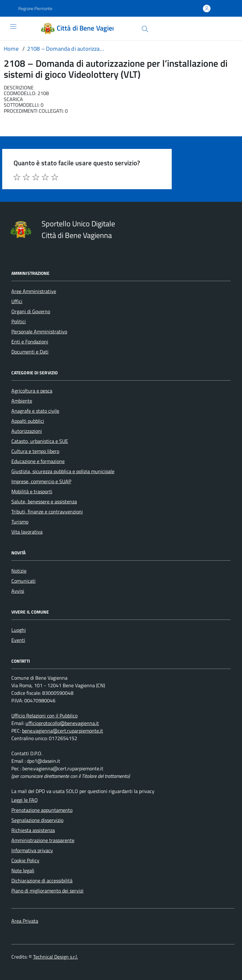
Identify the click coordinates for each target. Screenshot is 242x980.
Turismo (20, 522)
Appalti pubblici (28, 421)
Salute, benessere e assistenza (44, 501)
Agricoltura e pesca (32, 391)
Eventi (18, 640)
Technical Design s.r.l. (55, 957)
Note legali (23, 870)
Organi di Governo (31, 311)
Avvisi (18, 591)
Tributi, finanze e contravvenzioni (47, 512)
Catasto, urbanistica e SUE (40, 441)
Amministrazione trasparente (43, 840)
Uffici (17, 301)
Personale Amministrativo (39, 331)
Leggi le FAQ (25, 800)
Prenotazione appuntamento (42, 810)
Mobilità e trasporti (32, 491)
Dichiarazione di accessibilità (42, 881)
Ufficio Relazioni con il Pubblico (44, 716)
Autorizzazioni (27, 431)
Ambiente (22, 401)
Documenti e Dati (30, 352)
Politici (19, 321)
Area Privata (25, 921)
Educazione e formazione (38, 461)
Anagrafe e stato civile (35, 411)
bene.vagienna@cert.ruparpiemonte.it (63, 731)
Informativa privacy (32, 850)
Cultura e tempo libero (35, 451)
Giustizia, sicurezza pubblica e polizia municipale (63, 471)
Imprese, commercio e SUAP (41, 481)
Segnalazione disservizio (37, 820)
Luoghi (19, 630)
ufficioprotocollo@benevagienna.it (62, 723)
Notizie (19, 571)
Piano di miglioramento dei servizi (47, 891)
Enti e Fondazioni (30, 342)
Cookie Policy (25, 860)
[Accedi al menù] (9, 28)
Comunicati (23, 581)
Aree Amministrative (34, 291)
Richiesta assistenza (33, 830)
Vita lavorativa (27, 532)
